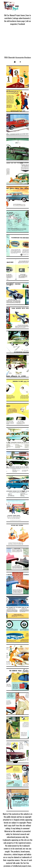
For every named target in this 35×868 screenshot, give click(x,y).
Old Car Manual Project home (14, 15)
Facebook (22, 24)
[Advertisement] (17, 42)
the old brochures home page (14, 21)
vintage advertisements (21, 18)
